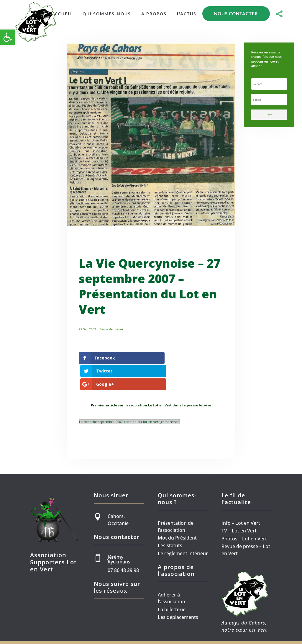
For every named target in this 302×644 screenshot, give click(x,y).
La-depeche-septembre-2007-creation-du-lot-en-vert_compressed (129, 399)
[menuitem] (62, 14)
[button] (8, 37)
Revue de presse (111, 329)
